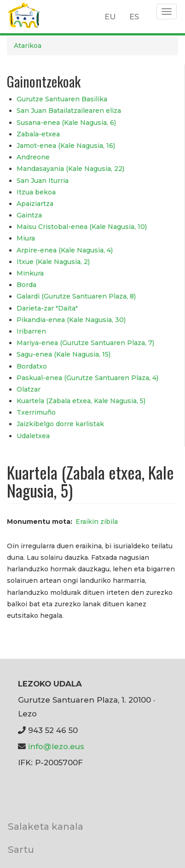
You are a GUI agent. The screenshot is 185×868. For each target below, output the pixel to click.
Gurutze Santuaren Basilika (62, 99)
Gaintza (29, 215)
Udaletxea (33, 436)
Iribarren (31, 331)
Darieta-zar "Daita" (47, 308)
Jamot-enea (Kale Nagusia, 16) (66, 146)
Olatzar (29, 389)
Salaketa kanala (46, 826)
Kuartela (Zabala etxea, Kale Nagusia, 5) (81, 401)
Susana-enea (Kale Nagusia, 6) (66, 123)
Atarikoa (28, 46)
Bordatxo (32, 366)
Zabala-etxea (38, 134)
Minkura (30, 273)
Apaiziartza (35, 204)
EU (110, 17)
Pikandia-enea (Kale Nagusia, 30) (71, 320)
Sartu (21, 849)
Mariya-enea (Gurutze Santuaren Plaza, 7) (85, 343)
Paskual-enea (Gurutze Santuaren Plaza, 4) (87, 378)
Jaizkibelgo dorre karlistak (60, 424)
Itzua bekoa (36, 192)
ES (134, 17)
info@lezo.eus (56, 746)
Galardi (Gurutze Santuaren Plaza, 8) (76, 296)
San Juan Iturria (43, 181)
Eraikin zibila (97, 522)
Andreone (33, 157)
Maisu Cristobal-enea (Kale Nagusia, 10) (82, 227)
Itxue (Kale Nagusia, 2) (53, 262)
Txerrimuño (36, 412)
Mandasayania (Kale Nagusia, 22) (70, 169)
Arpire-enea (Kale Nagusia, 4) (65, 250)
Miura (26, 238)
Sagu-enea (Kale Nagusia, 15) (64, 354)
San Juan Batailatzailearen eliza (69, 111)
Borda (26, 285)
